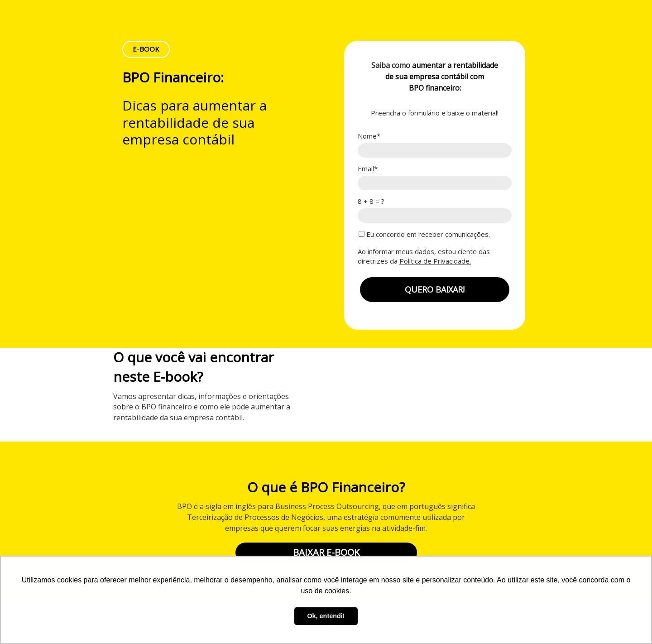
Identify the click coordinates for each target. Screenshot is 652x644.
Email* (368, 169)
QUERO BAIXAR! (435, 289)
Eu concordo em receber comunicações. (424, 234)
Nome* (369, 136)
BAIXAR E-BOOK (326, 552)
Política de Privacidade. (435, 261)
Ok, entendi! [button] (326, 616)
